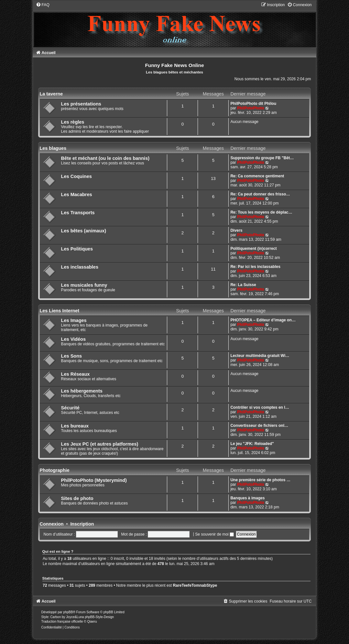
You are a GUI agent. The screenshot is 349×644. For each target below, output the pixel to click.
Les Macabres (77, 194)
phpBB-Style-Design (99, 617)
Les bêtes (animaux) (84, 231)
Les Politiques (77, 249)
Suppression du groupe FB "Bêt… (262, 158)
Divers (236, 230)
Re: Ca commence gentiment (257, 176)
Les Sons (72, 356)
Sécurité (70, 408)
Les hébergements (82, 391)
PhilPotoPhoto (251, 108)
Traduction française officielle (62, 622)
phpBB (68, 612)
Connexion (52, 524)
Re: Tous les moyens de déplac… (261, 212)
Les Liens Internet (60, 311)
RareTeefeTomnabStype (195, 585)
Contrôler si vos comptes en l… (260, 407)
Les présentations (81, 104)
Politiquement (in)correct (253, 249)
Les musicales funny (84, 285)
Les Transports (78, 213)
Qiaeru (92, 622)
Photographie (55, 470)
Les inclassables (80, 267)
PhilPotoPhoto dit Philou (253, 104)
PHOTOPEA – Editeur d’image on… (263, 320)
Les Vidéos (73, 339)
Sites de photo (77, 498)
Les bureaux (75, 426)
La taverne (51, 94)
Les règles (73, 122)
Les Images (74, 320)
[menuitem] (43, 5)
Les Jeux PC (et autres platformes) (100, 444)
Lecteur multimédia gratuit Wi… (260, 356)
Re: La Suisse (243, 285)
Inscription (82, 524)
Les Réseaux (76, 374)
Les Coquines (76, 176)
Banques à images (247, 498)
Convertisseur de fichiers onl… (259, 426)
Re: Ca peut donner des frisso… (260, 194)
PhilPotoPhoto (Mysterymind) (94, 480)
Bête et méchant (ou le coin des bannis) (105, 158)
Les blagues (53, 148)
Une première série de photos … (260, 480)
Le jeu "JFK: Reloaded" (252, 444)
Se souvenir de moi (214, 534)
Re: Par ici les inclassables (255, 267)
